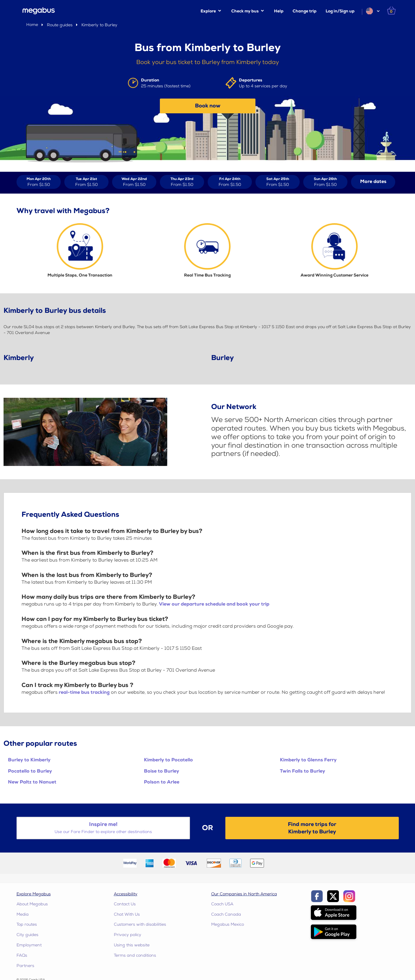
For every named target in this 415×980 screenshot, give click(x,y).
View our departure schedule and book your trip (214, 604)
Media (23, 914)
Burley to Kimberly (29, 760)
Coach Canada (226, 914)
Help (279, 11)
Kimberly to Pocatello (168, 760)
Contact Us (125, 904)
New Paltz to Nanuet (32, 782)
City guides (27, 935)
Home (32, 25)
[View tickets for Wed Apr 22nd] (134, 182)
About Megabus (32, 904)
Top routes (27, 924)
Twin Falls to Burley (302, 771)
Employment (29, 945)
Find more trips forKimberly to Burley (312, 828)
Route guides (60, 25)
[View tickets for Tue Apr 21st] (86, 182)
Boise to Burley (161, 771)
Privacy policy (128, 935)
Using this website (132, 945)
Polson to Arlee (162, 782)
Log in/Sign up (340, 11)
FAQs (22, 955)
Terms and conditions (135, 955)
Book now (208, 106)
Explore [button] (208, 11)
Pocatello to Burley (30, 771)
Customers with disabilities (140, 924)
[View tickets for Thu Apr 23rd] (182, 182)
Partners (25, 966)
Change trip (305, 11)
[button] (372, 11)
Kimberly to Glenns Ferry (308, 760)
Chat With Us (127, 914)
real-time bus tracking (84, 692)
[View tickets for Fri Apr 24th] (230, 182)
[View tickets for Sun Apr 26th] (325, 182)
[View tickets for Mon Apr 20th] (39, 182)
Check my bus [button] (245, 11)
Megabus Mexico (228, 924)
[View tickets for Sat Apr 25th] (278, 182)
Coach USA (222, 904)
